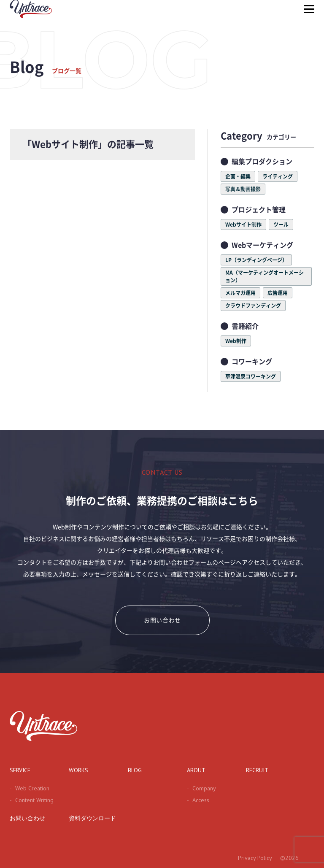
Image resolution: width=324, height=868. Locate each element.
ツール (281, 224)
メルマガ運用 (240, 293)
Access (198, 800)
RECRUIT (257, 770)
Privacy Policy (255, 858)
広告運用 (278, 293)
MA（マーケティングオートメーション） (265, 276)
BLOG (135, 770)
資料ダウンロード (92, 818)
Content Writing (32, 800)
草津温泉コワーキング (251, 376)
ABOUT (196, 770)
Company (201, 788)
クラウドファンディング (253, 306)
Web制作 (236, 341)
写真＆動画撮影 (243, 189)
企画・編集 (238, 176)
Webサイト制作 (243, 224)
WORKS (78, 770)
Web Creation (30, 788)
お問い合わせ (162, 620)
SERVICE (20, 770)
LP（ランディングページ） (256, 260)
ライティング (278, 176)
